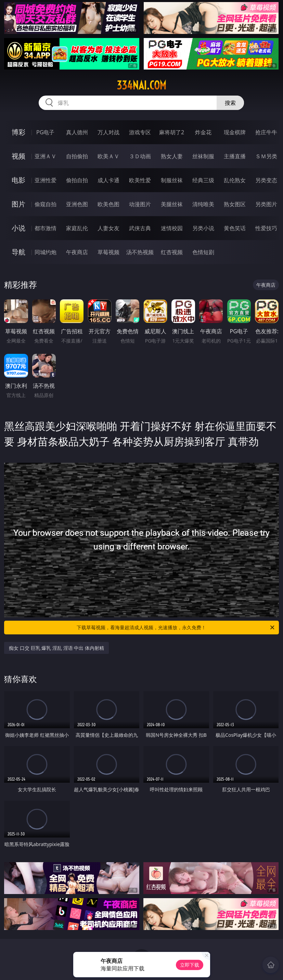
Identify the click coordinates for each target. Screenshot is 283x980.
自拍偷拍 (77, 156)
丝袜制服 (203, 156)
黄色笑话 (235, 228)
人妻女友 (108, 228)
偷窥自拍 (46, 204)
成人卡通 (108, 180)
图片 (18, 204)
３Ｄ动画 (140, 156)
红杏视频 (172, 252)
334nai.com (141, 85)
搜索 (230, 103)
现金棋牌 (235, 132)
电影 (18, 180)
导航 (18, 252)
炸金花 (203, 132)
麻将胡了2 (172, 132)
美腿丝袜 (172, 204)
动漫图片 (140, 204)
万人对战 (108, 132)
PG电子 (45, 132)
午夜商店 (77, 252)
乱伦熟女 (235, 180)
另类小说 (203, 228)
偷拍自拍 (77, 180)
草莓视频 (108, 252)
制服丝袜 (172, 180)
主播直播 (235, 156)
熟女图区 (235, 204)
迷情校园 (172, 228)
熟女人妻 (172, 156)
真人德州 (77, 132)
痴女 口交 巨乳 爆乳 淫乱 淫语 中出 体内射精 (56, 648)
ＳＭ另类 (266, 156)
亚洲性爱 (46, 180)
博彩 (18, 132)
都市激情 (46, 228)
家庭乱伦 (77, 228)
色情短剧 (203, 252)
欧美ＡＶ (108, 156)
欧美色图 (108, 204)
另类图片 (266, 204)
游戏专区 (140, 132)
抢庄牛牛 (266, 132)
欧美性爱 (140, 180)
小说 (18, 228)
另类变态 (266, 180)
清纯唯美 (203, 204)
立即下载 (190, 965)
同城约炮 (46, 252)
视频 (18, 156)
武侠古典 (140, 228)
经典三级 (203, 180)
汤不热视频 (140, 252)
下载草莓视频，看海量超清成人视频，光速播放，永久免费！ (176, 628)
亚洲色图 (77, 204)
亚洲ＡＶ (46, 156)
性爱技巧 (266, 228)
